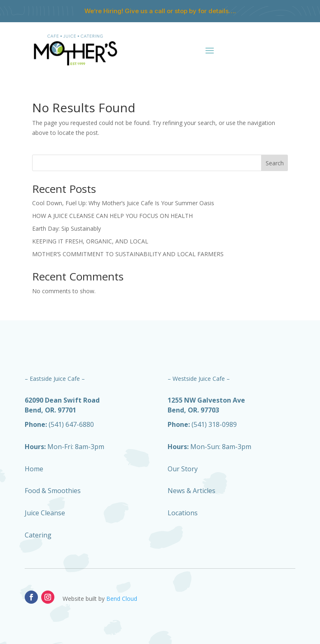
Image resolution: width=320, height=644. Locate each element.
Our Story (183, 469)
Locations (183, 513)
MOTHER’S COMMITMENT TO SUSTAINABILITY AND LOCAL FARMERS (128, 254)
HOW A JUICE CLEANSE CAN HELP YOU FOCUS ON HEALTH (112, 216)
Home (34, 469)
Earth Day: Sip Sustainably (67, 228)
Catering (38, 535)
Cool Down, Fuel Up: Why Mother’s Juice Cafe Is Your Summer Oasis (123, 203)
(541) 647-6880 (59, 424)
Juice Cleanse (45, 513)
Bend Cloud (122, 599)
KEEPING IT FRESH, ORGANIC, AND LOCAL (90, 241)
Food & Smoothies (53, 491)
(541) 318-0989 (202, 424)
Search (275, 163)
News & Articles (192, 491)
